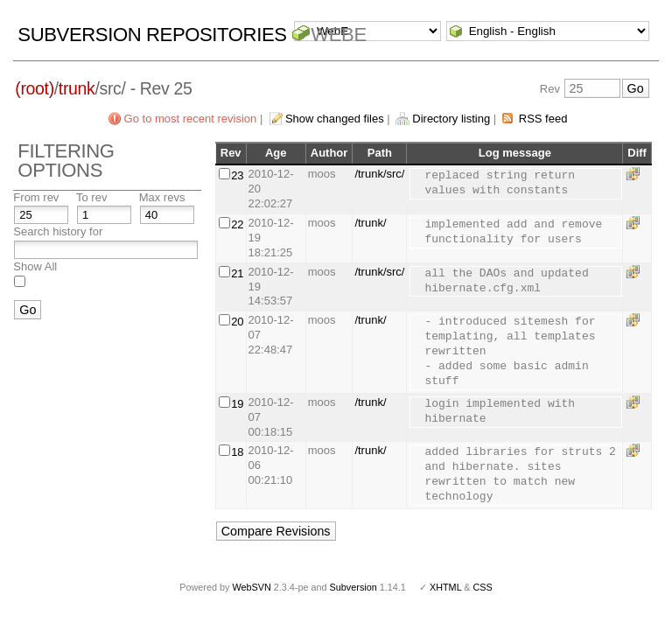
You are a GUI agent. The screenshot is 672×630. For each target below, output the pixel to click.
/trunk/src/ (379, 174)
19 (237, 404)
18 (237, 452)
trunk (77, 88)
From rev (36, 197)
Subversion (353, 587)
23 (237, 175)
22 (237, 224)
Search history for (58, 231)
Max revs (162, 197)
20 (237, 322)
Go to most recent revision (191, 119)
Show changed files (335, 119)
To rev (91, 197)
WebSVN (251, 587)
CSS (483, 587)
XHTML (445, 587)
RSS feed (543, 119)
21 (237, 273)
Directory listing (451, 119)
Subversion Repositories (152, 35)
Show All (35, 266)
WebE (338, 35)
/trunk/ (370, 223)
